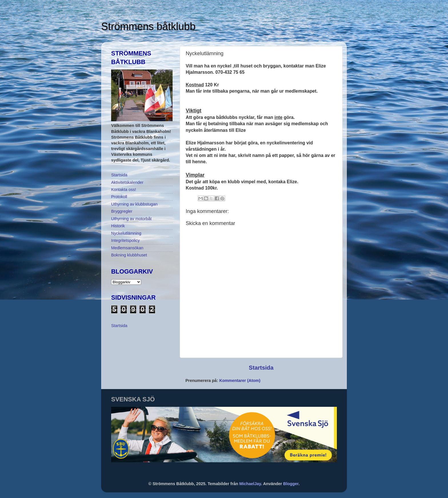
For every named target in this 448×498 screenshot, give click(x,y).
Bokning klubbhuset (129, 255)
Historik (118, 226)
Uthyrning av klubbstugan (134, 204)
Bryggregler (122, 211)
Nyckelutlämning (126, 233)
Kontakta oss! (124, 190)
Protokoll (119, 197)
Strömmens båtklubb (148, 26)
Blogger (291, 484)
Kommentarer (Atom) (240, 381)
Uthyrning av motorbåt (131, 219)
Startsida (261, 368)
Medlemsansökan (127, 248)
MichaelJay (250, 484)
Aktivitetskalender (127, 182)
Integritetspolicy (125, 240)
